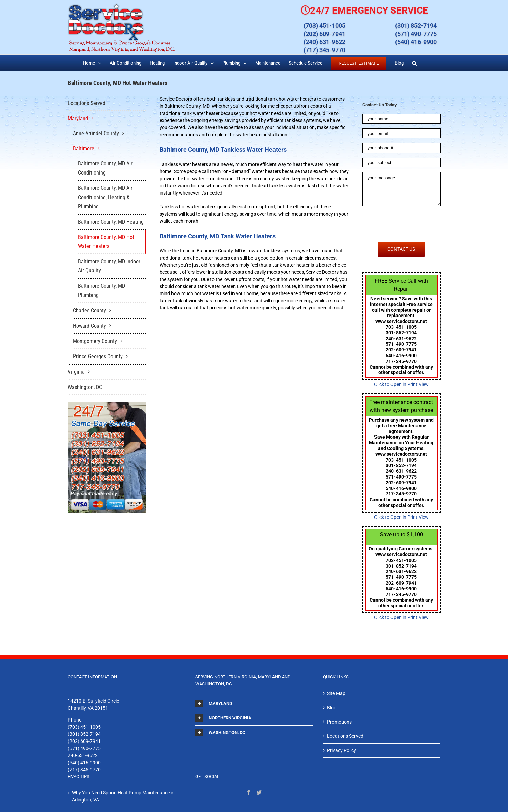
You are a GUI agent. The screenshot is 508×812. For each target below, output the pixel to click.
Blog (332, 708)
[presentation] (414, 224)
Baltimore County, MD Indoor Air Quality (109, 266)
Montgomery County (95, 341)
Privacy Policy (342, 750)
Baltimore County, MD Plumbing (101, 290)
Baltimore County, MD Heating (111, 222)
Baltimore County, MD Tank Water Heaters (218, 236)
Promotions (339, 722)
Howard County (89, 326)
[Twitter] (259, 792)
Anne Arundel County (96, 133)
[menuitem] (92, 63)
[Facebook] (249, 792)
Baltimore (84, 149)
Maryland (78, 118)
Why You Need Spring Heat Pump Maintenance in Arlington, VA (123, 796)
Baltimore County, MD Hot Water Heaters (106, 242)
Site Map (336, 693)
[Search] (414, 63)
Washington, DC (85, 387)
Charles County (89, 311)
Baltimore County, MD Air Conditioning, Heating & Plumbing (105, 197)
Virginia (76, 372)
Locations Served (87, 103)
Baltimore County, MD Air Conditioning (105, 168)
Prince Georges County (98, 356)
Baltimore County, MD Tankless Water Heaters (223, 150)
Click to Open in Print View (401, 384)
